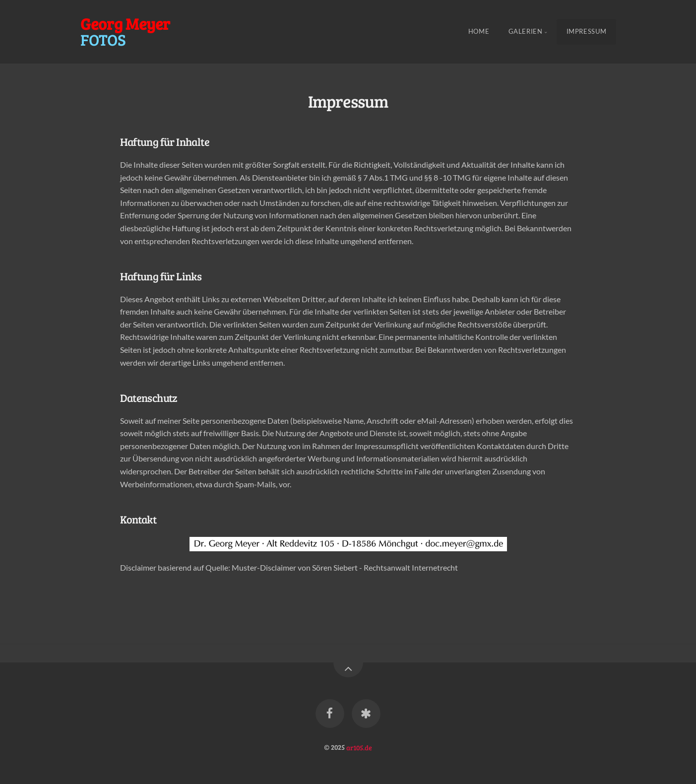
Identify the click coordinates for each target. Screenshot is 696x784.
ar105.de (359, 747)
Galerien (526, 32)
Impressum (587, 32)
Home (479, 32)
